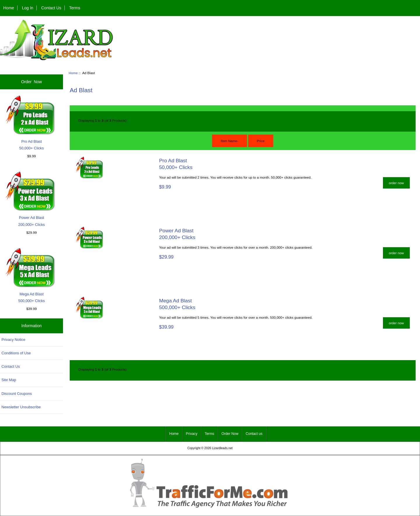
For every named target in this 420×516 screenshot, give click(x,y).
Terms (75, 8)
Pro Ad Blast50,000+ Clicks (32, 122)
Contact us (254, 434)
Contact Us (51, 8)
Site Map (9, 380)
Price (261, 141)
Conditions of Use (16, 353)
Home (9, 8)
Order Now (32, 82)
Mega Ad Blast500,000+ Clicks (32, 275)
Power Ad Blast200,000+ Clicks (32, 198)
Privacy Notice (13, 340)
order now (396, 183)
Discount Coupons (17, 394)
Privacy (191, 434)
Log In (28, 8)
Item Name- (230, 141)
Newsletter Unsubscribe (21, 407)
